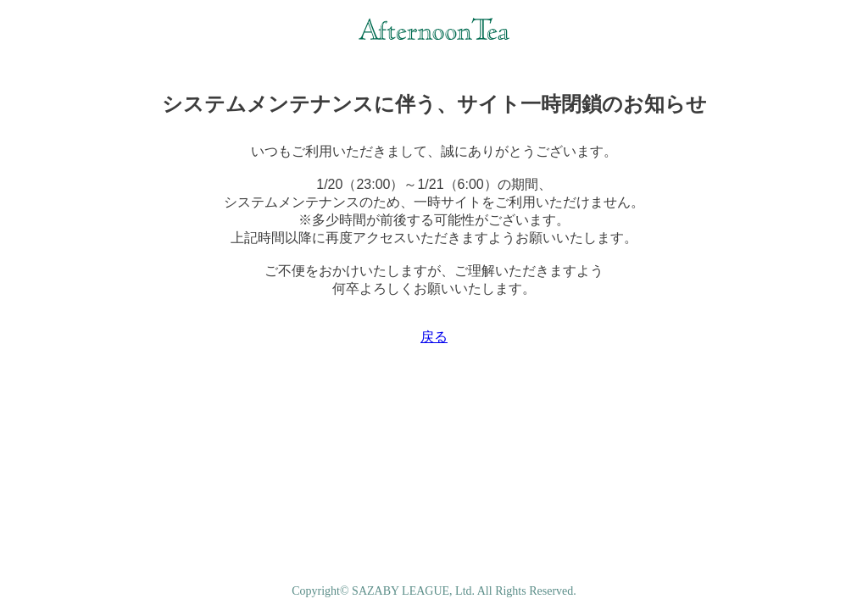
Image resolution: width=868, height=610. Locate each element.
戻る (434, 337)
